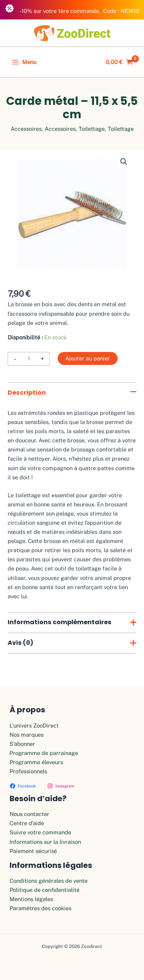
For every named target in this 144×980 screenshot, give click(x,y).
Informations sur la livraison (45, 842)
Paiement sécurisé (33, 851)
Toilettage (92, 129)
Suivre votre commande (40, 832)
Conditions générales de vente (49, 881)
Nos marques (27, 735)
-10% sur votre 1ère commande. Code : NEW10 (72, 9)
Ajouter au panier (88, 358)
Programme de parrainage (44, 753)
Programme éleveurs (36, 762)
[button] (124, 162)
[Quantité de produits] (29, 359)
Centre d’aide (27, 823)
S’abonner (22, 744)
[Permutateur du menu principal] (24, 62)
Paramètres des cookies (40, 908)
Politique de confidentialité (44, 890)
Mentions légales (31, 899)
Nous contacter (29, 814)
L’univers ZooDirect (34, 725)
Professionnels (28, 771)
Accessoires (26, 129)
